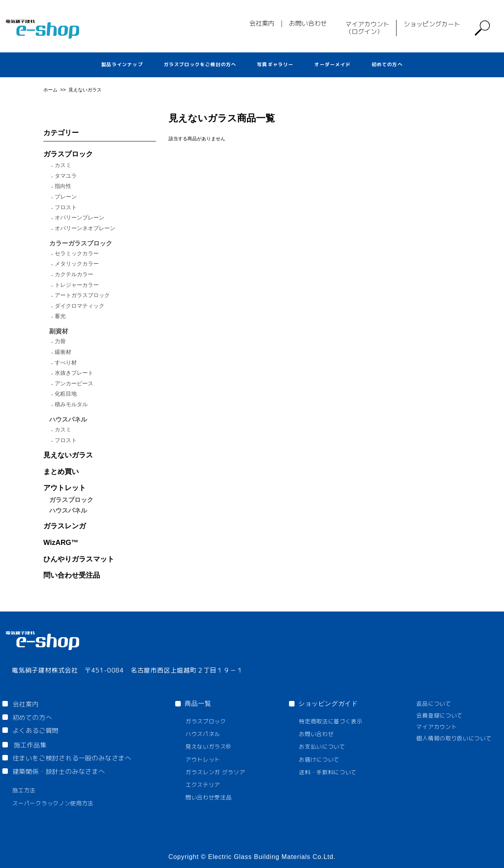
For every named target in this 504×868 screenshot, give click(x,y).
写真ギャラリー (275, 64)
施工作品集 (30, 745)
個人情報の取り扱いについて (454, 738)
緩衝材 (63, 352)
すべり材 (66, 362)
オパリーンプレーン (80, 217)
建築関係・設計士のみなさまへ (59, 771)
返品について (434, 704)
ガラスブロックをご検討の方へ (200, 64)
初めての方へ (387, 64)
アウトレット (65, 488)
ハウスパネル (68, 419)
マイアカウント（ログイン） (367, 28)
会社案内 (262, 23)
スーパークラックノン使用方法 (53, 803)
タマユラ (66, 176)
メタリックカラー (77, 264)
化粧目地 (66, 394)
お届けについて (319, 759)
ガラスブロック (68, 154)
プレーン (66, 197)
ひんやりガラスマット (79, 559)
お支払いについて (322, 746)
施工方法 (24, 790)
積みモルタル (71, 404)
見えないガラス (85, 90)
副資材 (59, 331)
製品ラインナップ (122, 64)
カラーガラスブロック (81, 243)
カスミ (63, 165)
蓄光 (60, 316)
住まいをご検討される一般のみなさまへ (72, 758)
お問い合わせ (308, 23)
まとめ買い (61, 472)
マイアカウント (436, 727)
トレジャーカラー (77, 285)
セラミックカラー (77, 253)
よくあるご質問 (36, 730)
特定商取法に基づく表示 (331, 721)
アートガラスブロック (82, 295)
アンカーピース (74, 383)
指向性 (63, 186)
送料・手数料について (328, 772)
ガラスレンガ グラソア (215, 772)
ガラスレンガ (65, 526)
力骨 (60, 341)
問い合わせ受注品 (72, 575)
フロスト (66, 207)
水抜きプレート (74, 373)
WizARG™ (61, 543)
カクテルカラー (74, 274)
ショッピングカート (432, 24)
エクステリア (203, 785)
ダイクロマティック (80, 306)
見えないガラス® (208, 746)
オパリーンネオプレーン (85, 228)
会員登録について (439, 715)
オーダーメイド (332, 64)
